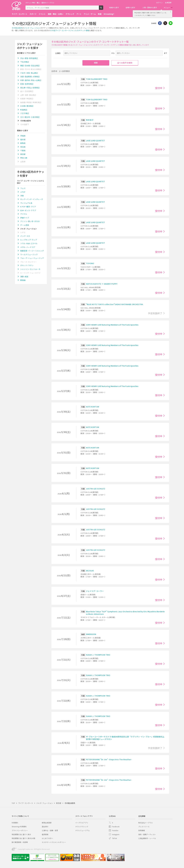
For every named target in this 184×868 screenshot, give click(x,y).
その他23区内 (17, 28)
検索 (103, 9)
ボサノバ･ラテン (27, 265)
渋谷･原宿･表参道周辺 (29, 58)
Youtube (115, 830)
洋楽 (22, 196)
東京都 (23, 154)
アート (79, 14)
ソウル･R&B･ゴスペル (29, 243)
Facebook (116, 826)
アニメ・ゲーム (90, 14)
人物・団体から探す (150, 7)
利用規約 (15, 823)
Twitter (165, 23)
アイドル (24, 214)
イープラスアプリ (82, 823)
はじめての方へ (47, 838)
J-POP (23, 192)
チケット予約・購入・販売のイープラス (40, 3)
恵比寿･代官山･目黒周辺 (30, 88)
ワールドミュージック (29, 254)
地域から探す (114, 7)
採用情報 (142, 830)
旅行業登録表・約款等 (20, 842)
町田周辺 (24, 110)
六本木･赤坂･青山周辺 (29, 73)
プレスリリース (144, 826)
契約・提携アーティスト (147, 834)
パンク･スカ (25, 236)
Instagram (116, 834)
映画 (100, 14)
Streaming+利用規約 (19, 826)
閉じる (171, 12)
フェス (23, 188)
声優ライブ (25, 218)
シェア (160, 23)
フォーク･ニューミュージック (32, 258)
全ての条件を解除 (125, 63)
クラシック (70, 14)
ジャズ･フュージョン (32, 28)
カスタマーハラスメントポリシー (54, 842)
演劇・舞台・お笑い (56, 14)
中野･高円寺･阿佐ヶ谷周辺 (31, 80)
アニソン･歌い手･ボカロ (30, 221)
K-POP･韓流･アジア (28, 207)
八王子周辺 (25, 113)
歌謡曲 (23, 280)
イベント (42, 14)
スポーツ (33, 14)
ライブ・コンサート (19, 14)
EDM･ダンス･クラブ (28, 210)
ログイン (159, 3)
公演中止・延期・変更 (50, 830)
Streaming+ (109, 14)
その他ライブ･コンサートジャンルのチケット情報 (70, 30)
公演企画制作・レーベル (147, 838)
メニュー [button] (167, 7)
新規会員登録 (47, 823)
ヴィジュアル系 (26, 203)
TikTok (114, 838)
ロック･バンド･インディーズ (32, 199)
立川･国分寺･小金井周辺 (30, 117)
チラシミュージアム (82, 830)
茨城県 (23, 136)
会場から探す (130, 7)
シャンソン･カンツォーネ (30, 269)
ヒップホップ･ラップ (29, 240)
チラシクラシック (82, 826)
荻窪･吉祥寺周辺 (27, 84)
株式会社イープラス (145, 823)
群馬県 (23, 143)
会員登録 (168, 3)
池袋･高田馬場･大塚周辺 (30, 77)
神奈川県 (24, 158)
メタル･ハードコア (28, 247)
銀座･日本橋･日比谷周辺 (30, 66)
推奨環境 (45, 834)
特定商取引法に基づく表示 (21, 834)
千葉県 (23, 150)
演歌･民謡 (24, 277)
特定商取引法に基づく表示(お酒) (23, 838)
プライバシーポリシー (20, 830)
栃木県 (23, 139)
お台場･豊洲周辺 (27, 106)
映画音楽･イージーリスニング (32, 251)
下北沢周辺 (25, 62)
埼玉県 (23, 147)
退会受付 (45, 826)
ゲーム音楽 (25, 225)
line (171, 23)
